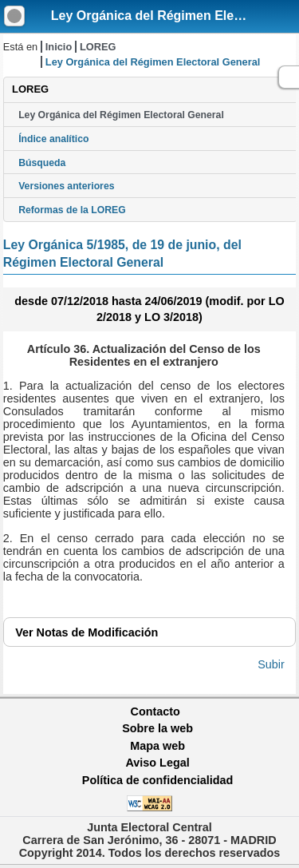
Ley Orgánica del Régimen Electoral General (121, 115)
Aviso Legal (157, 763)
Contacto (155, 711)
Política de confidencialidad (158, 780)
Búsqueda (42, 163)
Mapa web (157, 746)
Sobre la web (157, 728)
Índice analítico (53, 139)
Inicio (59, 47)
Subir (271, 664)
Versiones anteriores (66, 186)
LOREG (98, 47)
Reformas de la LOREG (72, 210)
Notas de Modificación (87, 632)
